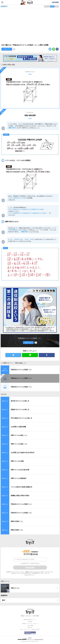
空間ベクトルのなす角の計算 (20, 470)
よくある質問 (30, 626)
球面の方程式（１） (17, 521)
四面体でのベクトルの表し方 (20, 410)
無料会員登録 (55, 2)
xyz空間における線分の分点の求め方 (23, 453)
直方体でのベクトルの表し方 (20, 401)
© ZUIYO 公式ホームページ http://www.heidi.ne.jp (30, 639)
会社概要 (30, 622)
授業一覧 (30, 628)
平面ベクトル (15, 588)
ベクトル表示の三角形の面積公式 (21, 487)
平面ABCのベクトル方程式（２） (22, 513)
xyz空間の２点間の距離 (18, 427)
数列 (4, 600)
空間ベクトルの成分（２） (19, 444)
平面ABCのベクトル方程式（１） (22, 370)
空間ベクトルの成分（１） (19, 435)
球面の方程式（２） (17, 530)
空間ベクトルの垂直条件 (19, 478)
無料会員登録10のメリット (30, 620)
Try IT (30, 2)
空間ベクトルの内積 (17, 461)
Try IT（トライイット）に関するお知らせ (30, 629)
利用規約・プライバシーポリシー (32, 572)
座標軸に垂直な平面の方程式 (20, 496)
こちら (26, 575)
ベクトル (4, 394)
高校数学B (4, 595)
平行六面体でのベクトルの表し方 (21, 418)
